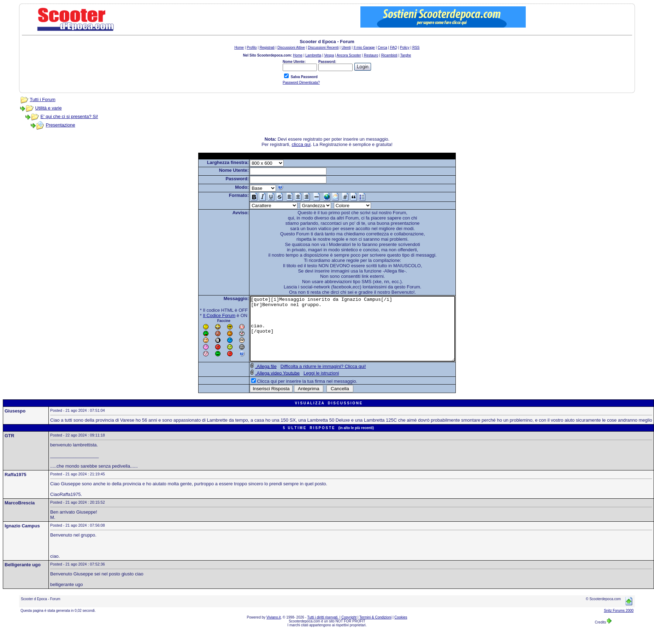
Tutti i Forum (42, 99)
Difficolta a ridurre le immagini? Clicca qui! (311, 379)
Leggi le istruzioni (309, 386)
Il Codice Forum (207, 315)
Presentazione (61, 125)
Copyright (349, 630)
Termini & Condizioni (375, 630)
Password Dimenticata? (301, 83)
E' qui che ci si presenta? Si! (69, 116)
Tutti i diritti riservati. (323, 630)
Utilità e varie (49, 108)
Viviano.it (273, 630)
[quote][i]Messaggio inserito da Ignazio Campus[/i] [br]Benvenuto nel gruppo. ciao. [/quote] (352, 335)
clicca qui (301, 144)
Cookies (401, 630)
